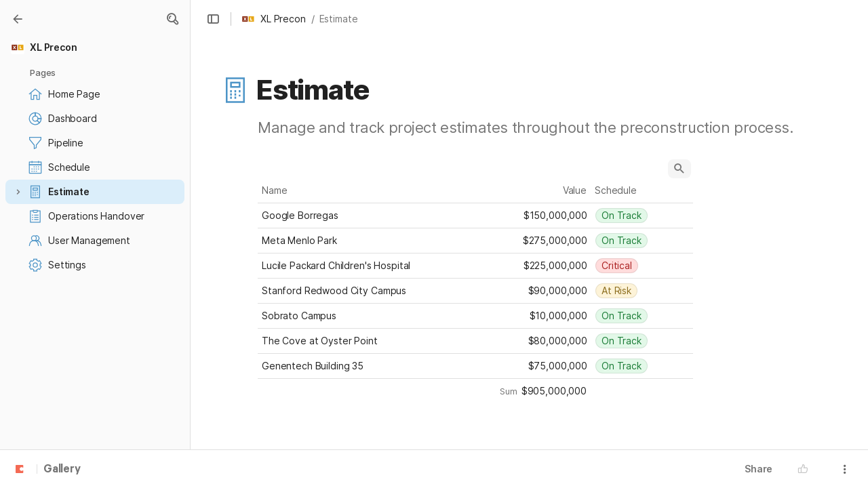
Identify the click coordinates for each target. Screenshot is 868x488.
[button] (172, 19)
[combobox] (642, 216)
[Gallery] (18, 19)
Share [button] (758, 469)
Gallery (62, 470)
